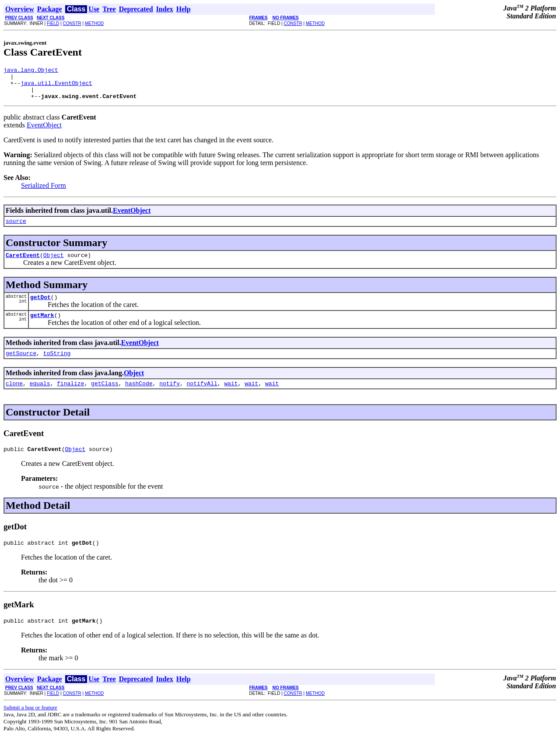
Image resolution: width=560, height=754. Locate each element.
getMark (42, 327)
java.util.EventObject (56, 87)
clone (14, 398)
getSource (21, 366)
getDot (40, 307)
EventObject (44, 132)
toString (57, 366)
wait (231, 398)
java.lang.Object (31, 71)
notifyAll (202, 398)
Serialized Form (44, 192)
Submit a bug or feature (30, 726)
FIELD (53, 23)
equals (40, 398)
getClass (105, 398)
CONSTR (72, 23)
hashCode (139, 398)
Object (54, 264)
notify (170, 398)
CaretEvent (23, 264)
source (16, 229)
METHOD (94, 23)
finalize (70, 398)
